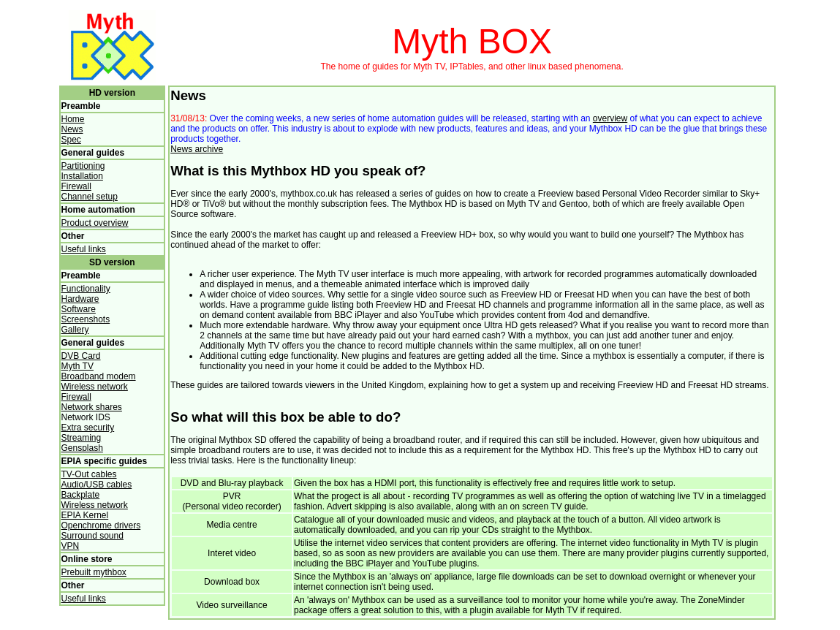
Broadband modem (99, 376)
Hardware (80, 299)
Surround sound (92, 536)
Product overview (95, 223)
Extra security (88, 428)
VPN (71, 546)
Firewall (76, 186)
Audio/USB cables (97, 485)
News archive (197, 149)
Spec (71, 140)
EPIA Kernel (85, 515)
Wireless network (95, 387)
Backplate (81, 495)
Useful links (84, 249)
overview (610, 118)
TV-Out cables (89, 474)
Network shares (92, 407)
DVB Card (81, 356)
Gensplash (82, 448)
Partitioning (83, 166)
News (72, 129)
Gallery (75, 330)
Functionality (86, 289)
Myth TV (77, 366)
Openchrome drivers (101, 525)
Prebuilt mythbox (94, 572)
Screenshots (86, 319)
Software (79, 309)
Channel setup (90, 197)
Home (73, 119)
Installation (82, 176)
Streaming (82, 438)
